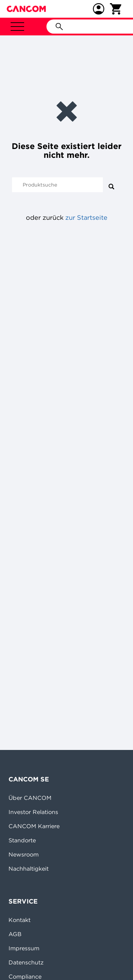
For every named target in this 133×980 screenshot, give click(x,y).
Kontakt (20, 920)
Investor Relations (33, 812)
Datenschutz (26, 962)
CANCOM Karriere (34, 826)
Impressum (24, 948)
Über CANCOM (30, 798)
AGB (15, 934)
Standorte (22, 840)
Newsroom (24, 854)
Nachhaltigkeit (29, 869)
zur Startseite (86, 217)
